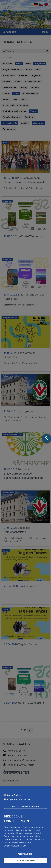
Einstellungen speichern (25, 806)
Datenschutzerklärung (15, 846)
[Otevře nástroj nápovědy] (47, 438)
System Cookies (14, 795)
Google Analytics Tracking (19, 799)
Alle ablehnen (25, 854)
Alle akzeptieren (26, 860)
